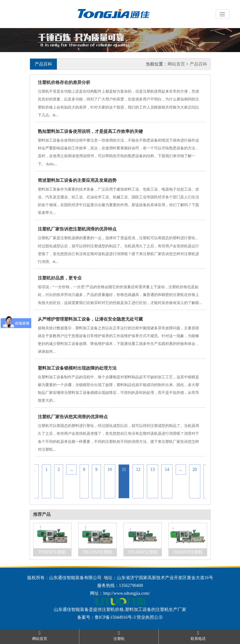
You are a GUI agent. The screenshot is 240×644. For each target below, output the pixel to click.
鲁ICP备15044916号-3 (115, 617)
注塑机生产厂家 (171, 610)
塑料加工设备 (138, 610)
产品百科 (198, 64)
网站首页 (176, 64)
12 (138, 470)
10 (110, 470)
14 (167, 470)
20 (195, 470)
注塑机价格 (113, 610)
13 (152, 470)
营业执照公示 (150, 617)
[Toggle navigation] (222, 14)
